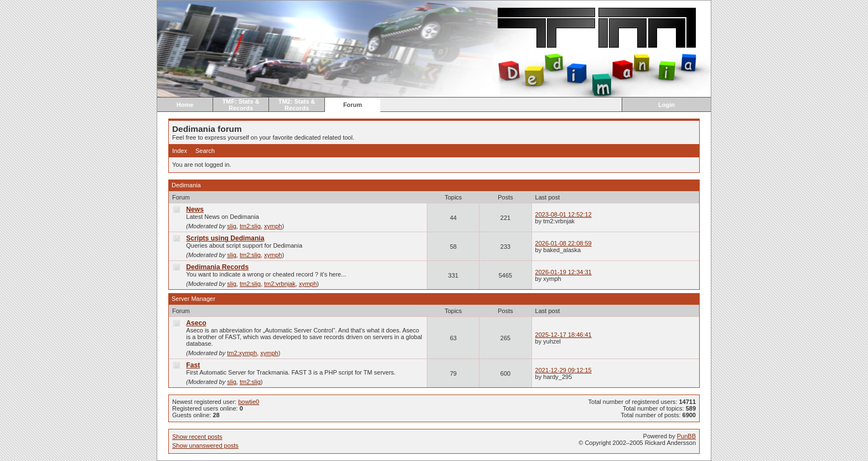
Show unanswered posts (205, 445)
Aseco (196, 323)
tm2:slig (250, 226)
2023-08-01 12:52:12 (564, 214)
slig (232, 226)
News (195, 209)
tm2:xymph (242, 353)
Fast (193, 365)
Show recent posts (197, 437)
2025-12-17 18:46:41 (564, 335)
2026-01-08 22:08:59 (564, 243)
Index (180, 151)
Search (205, 151)
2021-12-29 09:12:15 (564, 370)
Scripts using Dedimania (225, 238)
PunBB (686, 436)
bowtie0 (249, 402)
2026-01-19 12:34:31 (564, 272)
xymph (273, 226)
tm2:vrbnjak (280, 284)
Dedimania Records (217, 267)
